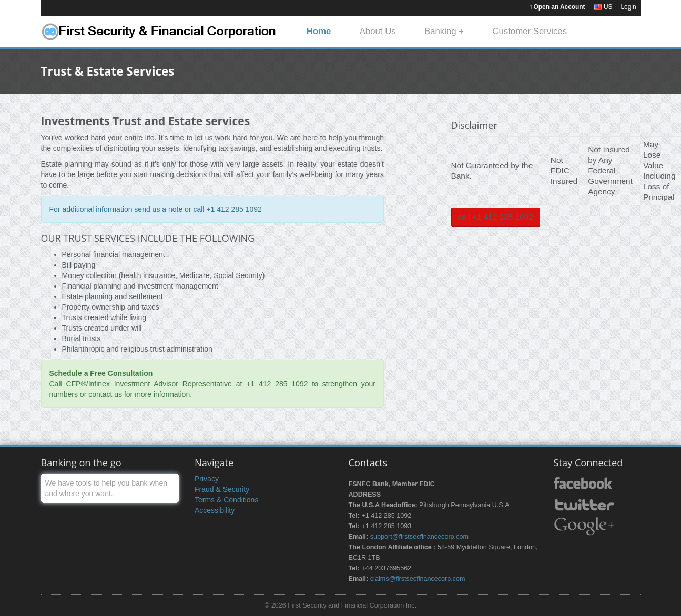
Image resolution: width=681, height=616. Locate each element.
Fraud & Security (222, 489)
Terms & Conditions (226, 500)
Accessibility (215, 510)
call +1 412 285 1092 (496, 217)
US (603, 7)
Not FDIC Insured (564, 171)
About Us (378, 31)
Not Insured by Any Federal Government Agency (610, 171)
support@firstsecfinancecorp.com (419, 537)
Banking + (444, 31)
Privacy (207, 479)
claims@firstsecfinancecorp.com (418, 579)
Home (319, 31)
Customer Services (530, 31)
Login (628, 7)
